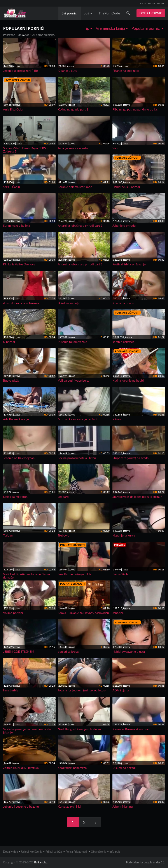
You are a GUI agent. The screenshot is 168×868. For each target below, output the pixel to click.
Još (88, 13)
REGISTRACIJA (148, 3)
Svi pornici (70, 13)
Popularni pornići (147, 28)
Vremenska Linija (112, 28)
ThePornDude (109, 13)
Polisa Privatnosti (76, 852)
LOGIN (160, 3)
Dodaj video (10, 852)
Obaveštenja (99, 852)
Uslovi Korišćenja (32, 852)
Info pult (115, 852)
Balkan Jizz (41, 862)
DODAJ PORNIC (151, 13)
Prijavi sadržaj (54, 852)
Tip (88, 28)
